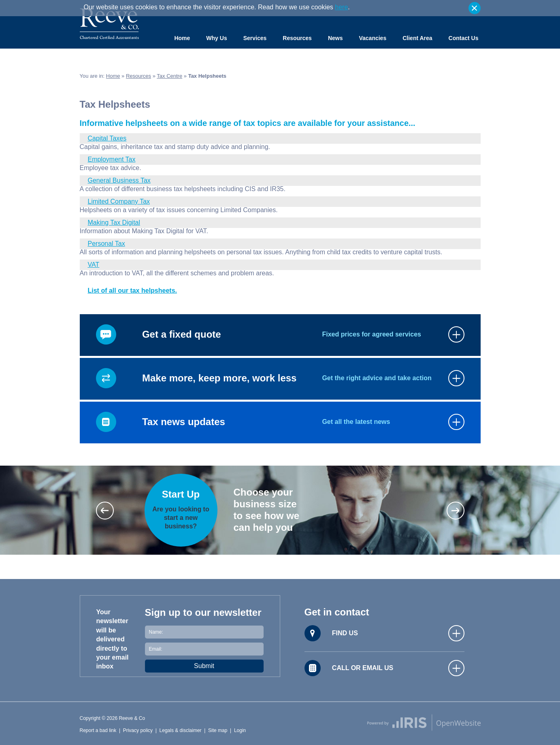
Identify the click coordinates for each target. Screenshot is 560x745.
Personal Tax (106, 244)
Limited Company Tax (119, 201)
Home (182, 38)
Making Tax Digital (114, 222)
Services (255, 38)
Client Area (417, 38)
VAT (94, 265)
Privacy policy (138, 730)
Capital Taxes (107, 138)
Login (240, 730)
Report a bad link (98, 730)
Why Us (216, 38)
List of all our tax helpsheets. (133, 291)
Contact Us (464, 38)
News (335, 38)
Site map (218, 730)
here (341, 7)
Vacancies (373, 38)
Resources (297, 38)
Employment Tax (112, 159)
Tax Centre (169, 76)
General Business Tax (119, 180)
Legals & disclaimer (181, 730)
